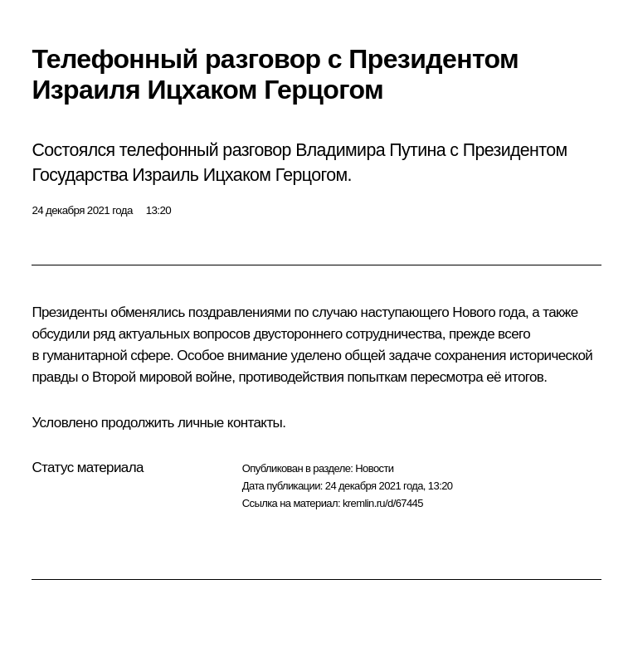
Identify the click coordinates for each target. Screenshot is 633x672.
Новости (374, 468)
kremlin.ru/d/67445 (383, 503)
